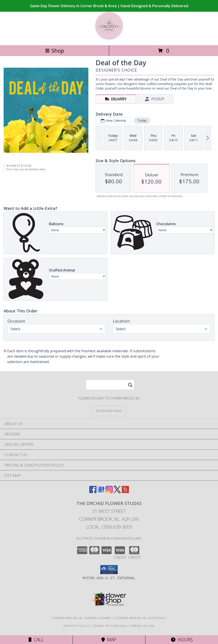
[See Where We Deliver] (109, 411)
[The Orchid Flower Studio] (109, 39)
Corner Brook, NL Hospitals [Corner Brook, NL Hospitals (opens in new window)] (141, 618)
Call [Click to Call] (36, 640)
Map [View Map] (109, 640)
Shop (55, 50)
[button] (109, 570)
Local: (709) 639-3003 (109, 527)
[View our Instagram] (109, 492)
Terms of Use (143, 626)
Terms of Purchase (110, 626)
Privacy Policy (77, 626)
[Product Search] (110, 385)
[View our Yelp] (125, 492)
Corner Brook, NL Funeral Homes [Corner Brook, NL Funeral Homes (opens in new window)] (82, 618)
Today (142, 120)
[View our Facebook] (93, 492)
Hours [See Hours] (182, 640)
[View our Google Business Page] (101, 492)
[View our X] (117, 492)
